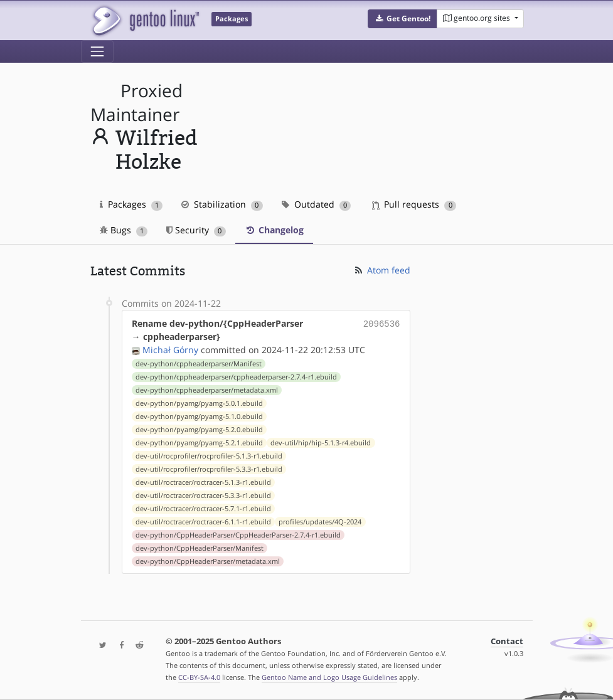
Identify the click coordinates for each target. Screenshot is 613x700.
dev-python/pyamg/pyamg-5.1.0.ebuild (199, 416)
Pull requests (414, 204)
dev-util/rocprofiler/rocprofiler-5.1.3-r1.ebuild (209, 456)
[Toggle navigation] (97, 51)
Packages (131, 204)
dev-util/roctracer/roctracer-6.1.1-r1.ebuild (203, 522)
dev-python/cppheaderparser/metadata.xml (207, 390)
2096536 (382, 323)
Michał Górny (170, 350)
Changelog (274, 230)
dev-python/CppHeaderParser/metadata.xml (208, 561)
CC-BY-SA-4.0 (199, 677)
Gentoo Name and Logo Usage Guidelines (329, 677)
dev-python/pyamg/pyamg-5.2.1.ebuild (199, 443)
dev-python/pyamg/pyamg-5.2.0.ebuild (199, 430)
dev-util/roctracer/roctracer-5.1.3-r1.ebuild (203, 482)
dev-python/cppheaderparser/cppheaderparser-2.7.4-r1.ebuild (236, 377)
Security (196, 230)
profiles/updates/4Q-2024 (320, 522)
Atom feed (382, 270)
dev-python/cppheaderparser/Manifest (199, 364)
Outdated (317, 204)
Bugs (124, 230)
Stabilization (222, 204)
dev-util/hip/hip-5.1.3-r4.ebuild (321, 443)
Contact (507, 641)
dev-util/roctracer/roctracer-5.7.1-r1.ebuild (203, 509)
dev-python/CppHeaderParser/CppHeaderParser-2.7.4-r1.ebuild (238, 535)
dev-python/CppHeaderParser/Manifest (200, 548)
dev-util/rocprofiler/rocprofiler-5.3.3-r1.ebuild (209, 469)
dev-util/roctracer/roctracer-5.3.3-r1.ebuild (203, 496)
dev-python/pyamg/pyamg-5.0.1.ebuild (199, 403)
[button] (402, 19)
